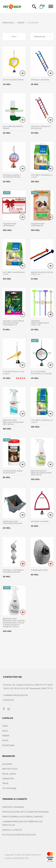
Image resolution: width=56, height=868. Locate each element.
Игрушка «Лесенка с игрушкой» (41, 127)
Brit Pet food (10, 769)
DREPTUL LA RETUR (12, 830)
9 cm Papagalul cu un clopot (14, 373)
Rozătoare (8, 745)
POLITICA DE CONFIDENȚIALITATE (19, 835)
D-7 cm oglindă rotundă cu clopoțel (41, 373)
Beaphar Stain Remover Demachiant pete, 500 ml (13, 422)
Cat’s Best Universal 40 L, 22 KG (42, 421)
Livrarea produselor (15, 695)
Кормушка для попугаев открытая (13, 522)
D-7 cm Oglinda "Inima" (13, 80)
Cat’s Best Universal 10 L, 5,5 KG (42, 176)
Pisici (5, 731)
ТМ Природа (9, 788)
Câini (5, 726)
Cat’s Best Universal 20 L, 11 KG (14, 273)
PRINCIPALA (9, 23)
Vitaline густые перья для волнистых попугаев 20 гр (13, 323)
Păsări (22, 23)
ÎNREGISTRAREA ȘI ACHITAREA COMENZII (23, 817)
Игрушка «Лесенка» (41, 80)
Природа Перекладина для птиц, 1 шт (40, 323)
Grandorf (8, 779)
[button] (34, 7)
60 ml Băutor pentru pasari (13, 127)
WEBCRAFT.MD (21, 858)
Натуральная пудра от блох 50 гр (13, 472)
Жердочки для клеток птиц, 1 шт (42, 273)
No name (7, 764)
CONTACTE (8, 700)
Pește (5, 740)
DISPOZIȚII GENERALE (13, 807)
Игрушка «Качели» (40, 521)
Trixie (5, 783)
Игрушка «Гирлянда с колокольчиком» (14, 571)
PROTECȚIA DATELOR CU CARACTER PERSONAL (26, 812)
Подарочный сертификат (9, 225)
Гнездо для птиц (39, 570)
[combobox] (42, 37)
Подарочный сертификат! (38, 225)
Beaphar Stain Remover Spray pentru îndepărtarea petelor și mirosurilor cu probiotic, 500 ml (14, 623)
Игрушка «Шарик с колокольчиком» (12, 176)
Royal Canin (9, 774)
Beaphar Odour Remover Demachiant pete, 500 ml (41, 473)
